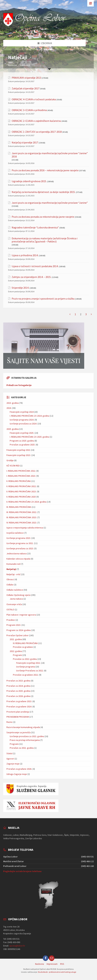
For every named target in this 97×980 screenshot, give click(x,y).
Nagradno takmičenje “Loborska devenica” (35, 228)
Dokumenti (25, 65)
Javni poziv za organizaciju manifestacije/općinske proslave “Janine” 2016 (50, 155)
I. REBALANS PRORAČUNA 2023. (21, 476)
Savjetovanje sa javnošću (19, 732)
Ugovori (10, 759)
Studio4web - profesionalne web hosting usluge (57, 972)
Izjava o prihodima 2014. (25, 255)
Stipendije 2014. (20, 288)
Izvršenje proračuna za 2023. (20, 548)
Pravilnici (11, 620)
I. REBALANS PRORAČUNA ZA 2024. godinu (29, 416)
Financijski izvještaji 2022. (28, 663)
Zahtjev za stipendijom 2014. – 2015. (31, 277)
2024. (9, 408)
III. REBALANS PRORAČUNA (19, 507)
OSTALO (10, 609)
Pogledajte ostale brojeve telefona (22, 871)
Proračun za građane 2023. (19, 701)
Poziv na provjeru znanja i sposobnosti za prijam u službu (43, 299)
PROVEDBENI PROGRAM (18, 717)
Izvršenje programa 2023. (19, 538)
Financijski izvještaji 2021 (18, 450)
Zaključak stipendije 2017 (26, 88)
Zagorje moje (13, 764)
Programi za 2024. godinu (19, 630)
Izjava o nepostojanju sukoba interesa (25, 528)
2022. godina (16, 651)
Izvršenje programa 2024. (22, 420)
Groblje (10, 460)
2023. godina (13, 403)
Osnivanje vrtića (14, 604)
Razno (9, 722)
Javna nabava (16, 599)
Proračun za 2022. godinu (25, 659)
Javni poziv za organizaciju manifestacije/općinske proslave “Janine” (50, 203)
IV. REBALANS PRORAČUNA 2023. (22, 523)
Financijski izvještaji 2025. (22, 433)
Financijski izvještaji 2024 (22, 412)
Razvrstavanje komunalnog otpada (23, 727)
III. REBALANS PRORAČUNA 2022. (22, 512)
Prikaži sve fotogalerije (19, 385)
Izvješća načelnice (15, 533)
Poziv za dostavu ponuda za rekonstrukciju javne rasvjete (43, 217)
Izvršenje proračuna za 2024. (23, 424)
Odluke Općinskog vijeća (18, 595)
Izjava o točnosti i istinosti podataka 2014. (35, 266)
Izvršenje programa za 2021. (20, 543)
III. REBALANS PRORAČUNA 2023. (22, 517)
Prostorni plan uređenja (18, 712)
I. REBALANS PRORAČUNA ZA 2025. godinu (29, 437)
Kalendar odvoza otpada (18, 559)
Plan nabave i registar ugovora (21, 615)
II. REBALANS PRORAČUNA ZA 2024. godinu (26, 502)
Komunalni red (13, 564)
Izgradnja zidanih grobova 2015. (29, 181)
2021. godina (16, 639)
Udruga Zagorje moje (17, 774)
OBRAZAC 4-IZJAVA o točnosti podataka (34, 99)
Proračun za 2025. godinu (18, 691)
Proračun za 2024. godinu (18, 686)
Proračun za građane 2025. (22, 445)
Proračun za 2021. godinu (22, 748)
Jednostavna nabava (17, 553)
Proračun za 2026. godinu (18, 696)
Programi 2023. (14, 625)
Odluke (10, 585)
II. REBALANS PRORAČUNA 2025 (21, 497)
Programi (17, 655)
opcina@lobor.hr (17, 946)
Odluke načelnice (15, 590)
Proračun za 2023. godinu (18, 681)
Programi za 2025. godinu (22, 441)
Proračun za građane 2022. (26, 675)
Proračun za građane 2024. (19, 707)
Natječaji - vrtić (13, 574)
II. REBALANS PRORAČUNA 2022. (21, 486)
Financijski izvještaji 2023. (19, 455)
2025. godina (13, 429)
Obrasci (10, 579)
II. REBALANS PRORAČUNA (19, 481)
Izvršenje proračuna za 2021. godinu (27, 736)
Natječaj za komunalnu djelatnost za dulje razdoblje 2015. (43, 192)
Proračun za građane (23, 647)
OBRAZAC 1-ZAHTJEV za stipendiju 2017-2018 (37, 132)
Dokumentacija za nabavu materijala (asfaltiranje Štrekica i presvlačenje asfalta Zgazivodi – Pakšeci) (45, 240)
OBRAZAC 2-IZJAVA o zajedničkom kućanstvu (36, 121)
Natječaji (11, 569)
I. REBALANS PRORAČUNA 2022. (21, 471)
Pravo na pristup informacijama (25, 740)
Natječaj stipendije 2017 (25, 143)
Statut (9, 753)
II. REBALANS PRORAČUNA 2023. (21, 491)
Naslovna (12, 65)
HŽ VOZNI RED (13, 466)
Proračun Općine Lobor (17, 635)
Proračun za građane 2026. (19, 769)
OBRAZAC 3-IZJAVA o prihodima (29, 110)
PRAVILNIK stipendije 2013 (26, 78)
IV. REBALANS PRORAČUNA (25, 643)
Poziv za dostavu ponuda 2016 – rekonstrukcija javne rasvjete (45, 170)
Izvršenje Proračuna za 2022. (30, 671)
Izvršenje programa (26, 667)
